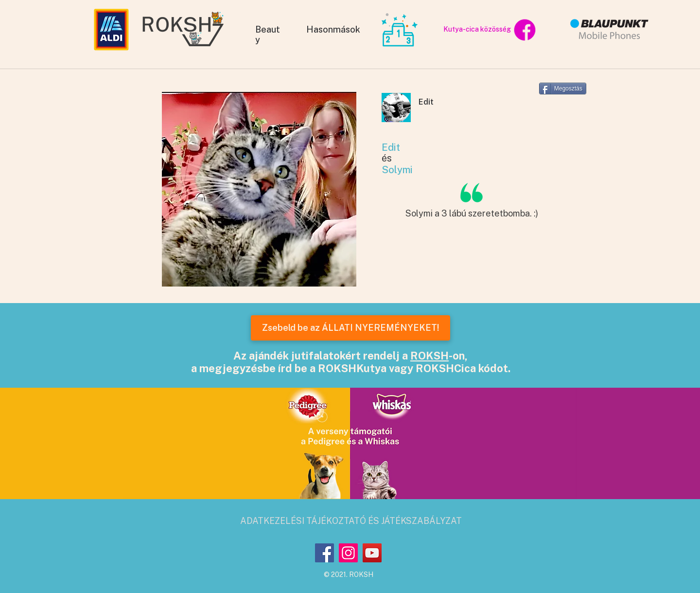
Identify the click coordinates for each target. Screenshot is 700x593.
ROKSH (429, 356)
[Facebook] (324, 553)
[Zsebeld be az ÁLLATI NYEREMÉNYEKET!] (350, 328)
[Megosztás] (563, 89)
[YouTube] (372, 553)
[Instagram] (348, 553)
